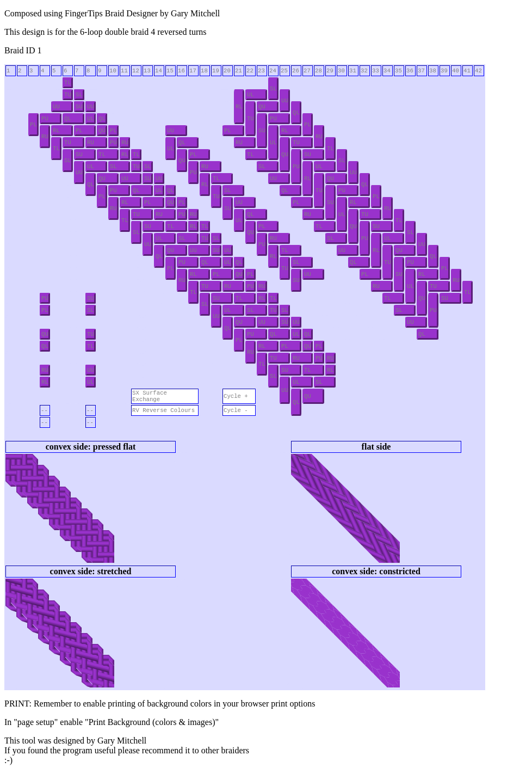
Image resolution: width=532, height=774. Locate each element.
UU (285, 101)
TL (68, 83)
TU (68, 95)
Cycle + (236, 396)
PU (45, 119)
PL (33, 125)
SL (273, 89)
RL (239, 107)
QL (296, 113)
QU (262, 107)
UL (250, 95)
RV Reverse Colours (163, 410)
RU (45, 137)
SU (79, 107)
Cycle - (236, 410)
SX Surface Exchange (150, 396)
